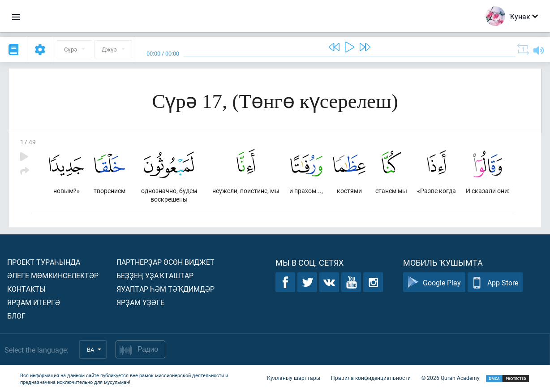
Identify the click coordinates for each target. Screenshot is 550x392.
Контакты (26, 289)
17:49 (28, 142)
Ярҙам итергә (34, 302)
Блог (16, 316)
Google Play (434, 282)
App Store (495, 282)
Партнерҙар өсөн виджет (165, 262)
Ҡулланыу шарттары (293, 378)
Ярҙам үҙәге (140, 302)
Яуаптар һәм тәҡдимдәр (165, 289)
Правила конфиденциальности (371, 378)
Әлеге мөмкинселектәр (53, 275)
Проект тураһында (44, 262)
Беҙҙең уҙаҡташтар (155, 275)
